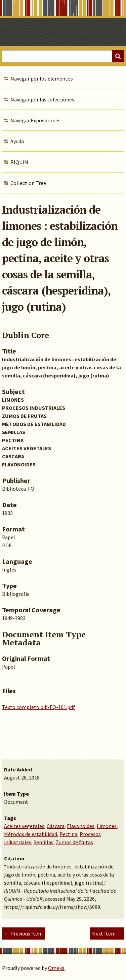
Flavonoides (81, 826)
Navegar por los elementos (42, 79)
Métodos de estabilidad (31, 834)
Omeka (56, 968)
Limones (107, 826)
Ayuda (17, 141)
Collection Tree (28, 183)
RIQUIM (19, 162)
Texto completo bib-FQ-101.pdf (38, 707)
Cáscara (56, 826)
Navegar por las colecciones (42, 99)
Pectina (68, 834)
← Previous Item (23, 933)
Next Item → (107, 933)
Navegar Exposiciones (35, 120)
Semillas (44, 842)
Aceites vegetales (24, 826)
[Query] (63, 56)
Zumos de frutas (74, 842)
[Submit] (118, 56)
